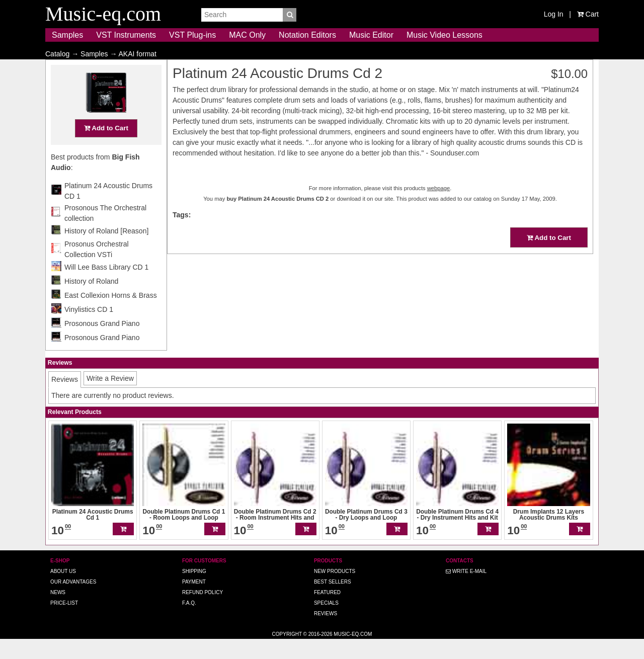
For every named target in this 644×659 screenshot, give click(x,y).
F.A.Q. (189, 623)
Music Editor (371, 35)
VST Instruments (126, 35)
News (58, 612)
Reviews (326, 633)
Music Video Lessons (445, 35)
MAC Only (247, 35)
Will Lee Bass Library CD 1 (106, 287)
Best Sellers (333, 601)
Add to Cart (106, 148)
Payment (194, 601)
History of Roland (91, 301)
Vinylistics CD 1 (89, 329)
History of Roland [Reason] (106, 251)
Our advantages (73, 601)
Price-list (64, 623)
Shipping (194, 591)
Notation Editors (307, 35)
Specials (326, 623)
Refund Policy (203, 612)
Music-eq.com (353, 654)
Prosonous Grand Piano (102, 343)
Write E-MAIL (466, 591)
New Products (335, 591)
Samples (67, 35)
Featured (327, 612)
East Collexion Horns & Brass (111, 315)
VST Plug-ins (192, 35)
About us (63, 591)
